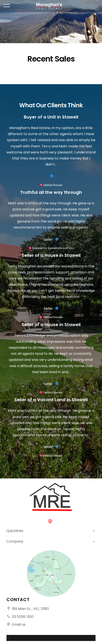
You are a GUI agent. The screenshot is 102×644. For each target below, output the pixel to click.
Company (15, 541)
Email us (19, 624)
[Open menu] (7, 6)
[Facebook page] (51, 522)
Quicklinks (15, 531)
